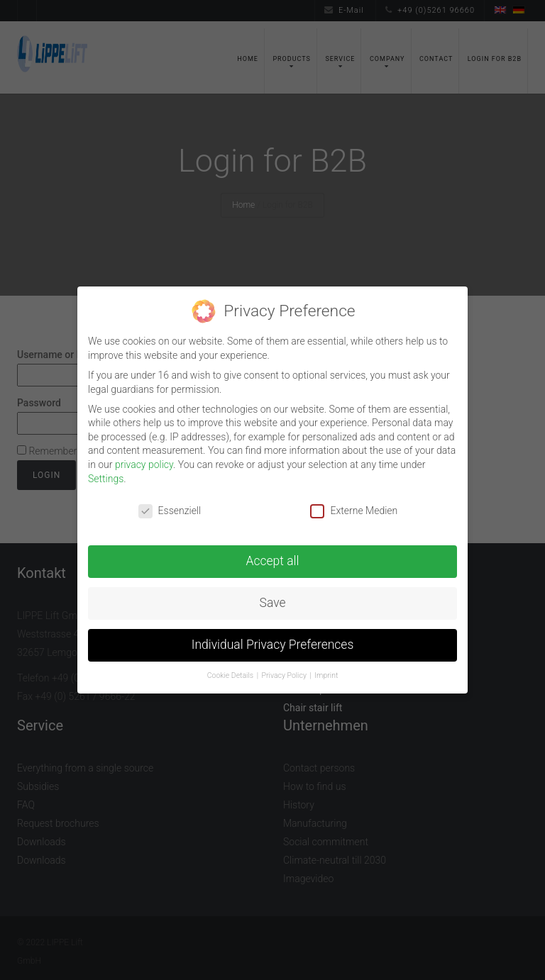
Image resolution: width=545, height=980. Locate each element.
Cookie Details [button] (231, 675)
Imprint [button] (326, 675)
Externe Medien (354, 511)
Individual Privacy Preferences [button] (273, 645)
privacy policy (144, 464)
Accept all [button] (273, 561)
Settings (106, 479)
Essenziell (170, 511)
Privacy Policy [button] (285, 675)
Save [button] (273, 603)
